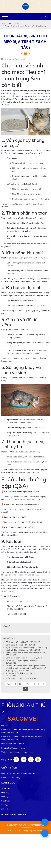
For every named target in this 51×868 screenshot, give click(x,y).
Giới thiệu (6, 792)
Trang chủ (6, 788)
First (21, 684)
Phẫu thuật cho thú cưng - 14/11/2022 (23, 678)
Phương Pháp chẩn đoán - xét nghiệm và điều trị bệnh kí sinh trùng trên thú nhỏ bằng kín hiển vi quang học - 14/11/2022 (26, 668)
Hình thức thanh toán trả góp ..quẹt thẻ (18, 773)
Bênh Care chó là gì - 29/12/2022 (20, 645)
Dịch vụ (5, 797)
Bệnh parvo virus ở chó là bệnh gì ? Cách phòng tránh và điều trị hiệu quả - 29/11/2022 (27, 649)
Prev (28, 684)
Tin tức (4, 805)
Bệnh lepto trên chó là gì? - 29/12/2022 (23, 642)
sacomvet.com (21, 601)
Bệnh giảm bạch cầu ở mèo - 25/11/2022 (24, 658)
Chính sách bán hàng (11, 777)
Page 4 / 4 (11, 684)
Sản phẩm (6, 801)
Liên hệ (5, 809)
